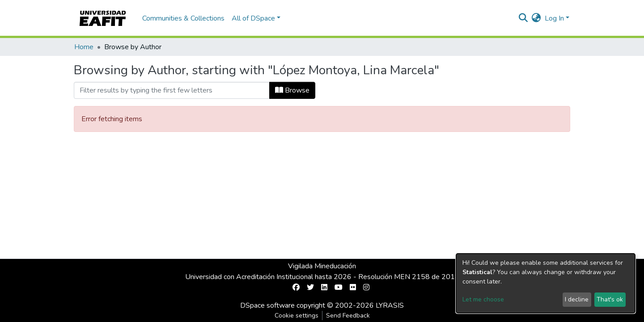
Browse (292, 90)
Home (84, 47)
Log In (554, 18)
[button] (536, 18)
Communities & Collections (183, 18)
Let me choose (483, 299)
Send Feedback (348, 316)
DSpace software (267, 305)
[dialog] (546, 283)
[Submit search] (523, 18)
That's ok (610, 299)
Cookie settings (297, 316)
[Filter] (172, 90)
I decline (577, 299)
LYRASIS (390, 305)
